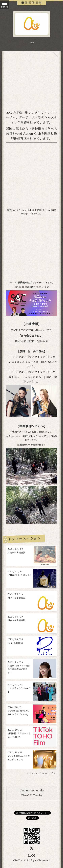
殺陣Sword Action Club (24, 134)
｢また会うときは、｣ (32, 336)
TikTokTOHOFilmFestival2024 (32, 331)
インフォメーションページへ (42, 773)
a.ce (32, 855)
